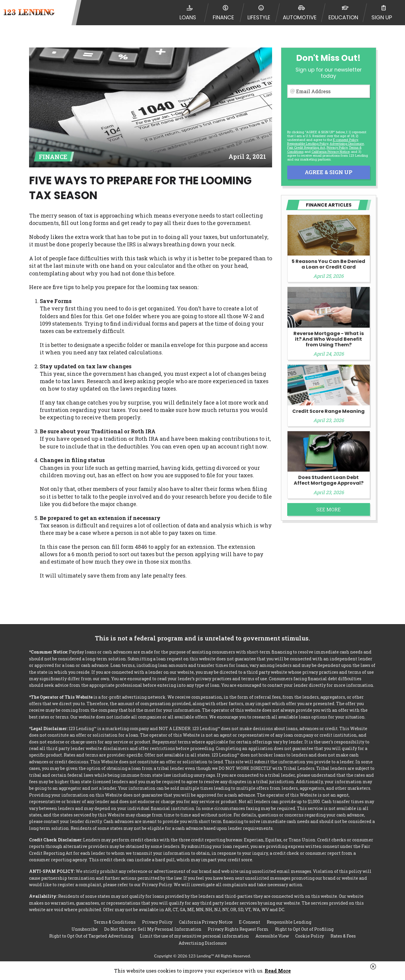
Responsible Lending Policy (308, 143)
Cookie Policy (310, 936)
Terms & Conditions (115, 921)
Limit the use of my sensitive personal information (194, 936)
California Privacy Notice (331, 152)
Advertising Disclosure (203, 943)
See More (328, 509)
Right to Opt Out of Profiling (304, 928)
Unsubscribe (85, 928)
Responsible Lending (289, 921)
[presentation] (328, 113)
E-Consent (250, 921)
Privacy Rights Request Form (238, 928)
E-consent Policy (345, 140)
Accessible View (272, 936)
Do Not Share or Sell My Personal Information (153, 928)
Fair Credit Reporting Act (306, 147)
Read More (278, 971)
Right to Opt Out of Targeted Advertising (91, 936)
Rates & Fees (343, 936)
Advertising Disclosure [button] (347, 143)
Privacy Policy (337, 147)
